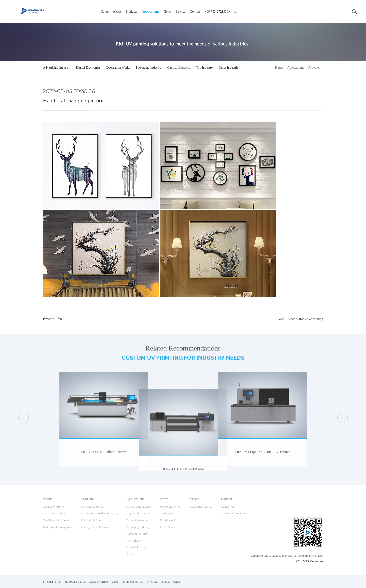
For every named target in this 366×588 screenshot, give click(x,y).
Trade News (167, 513)
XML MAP (302, 561)
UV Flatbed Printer (93, 507)
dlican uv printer (99, 582)
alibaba (166, 582)
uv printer (153, 582)
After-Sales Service (200, 507)
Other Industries (229, 68)
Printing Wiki (168, 520)
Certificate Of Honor (56, 520)
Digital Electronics (88, 68)
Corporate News (170, 507)
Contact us (317, 561)
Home (105, 12)
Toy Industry (204, 68)
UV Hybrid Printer (93, 520)
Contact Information (233, 513)
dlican (116, 582)
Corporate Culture (54, 513)
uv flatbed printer (133, 582)
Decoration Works (118, 68)
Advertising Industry (56, 68)
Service (180, 12)
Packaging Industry (148, 68)
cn (236, 12)
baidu (177, 582)
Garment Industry (179, 68)
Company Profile (53, 507)
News (167, 12)
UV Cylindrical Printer (95, 527)
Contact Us (228, 507)
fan (60, 319)
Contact (195, 12)
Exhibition (167, 527)
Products (131, 12)
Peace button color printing (305, 319)
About (117, 12)
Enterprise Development (58, 527)
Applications (150, 12)
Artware (313, 68)
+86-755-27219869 (217, 12)
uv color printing (75, 582)
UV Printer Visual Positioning (99, 513)
